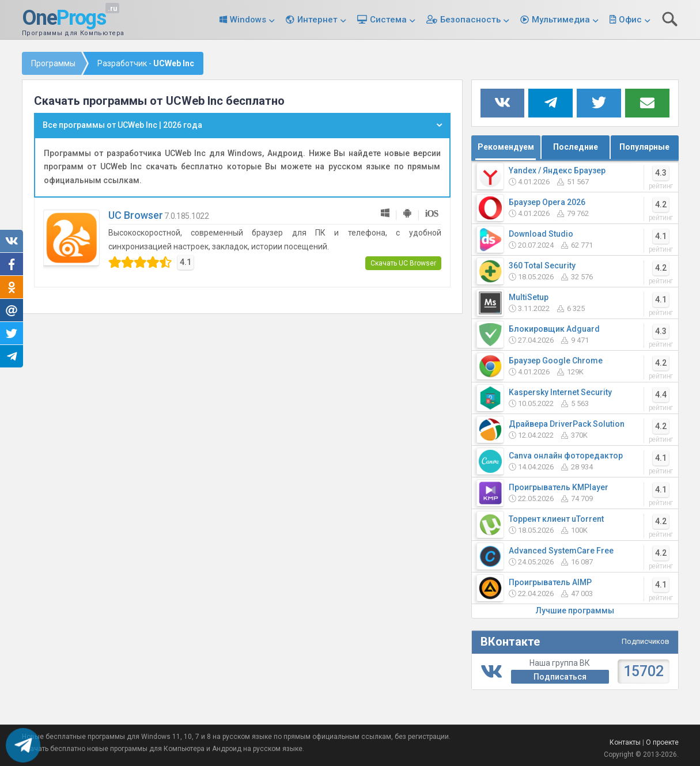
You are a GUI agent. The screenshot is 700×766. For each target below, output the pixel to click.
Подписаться (560, 677)
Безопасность (470, 20)
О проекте (662, 742)
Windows (248, 20)
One (64, 18)
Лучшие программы (575, 610)
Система (388, 20)
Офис (630, 20)
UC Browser (136, 215)
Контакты (625, 742)
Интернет (317, 20)
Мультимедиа (561, 20)
